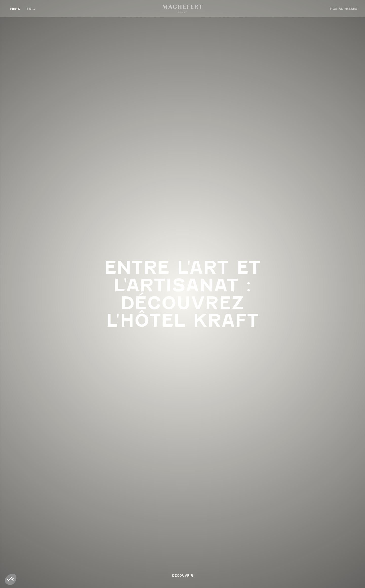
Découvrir (183, 575)
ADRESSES (344, 9)
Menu (15, 9)
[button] (31, 9)
